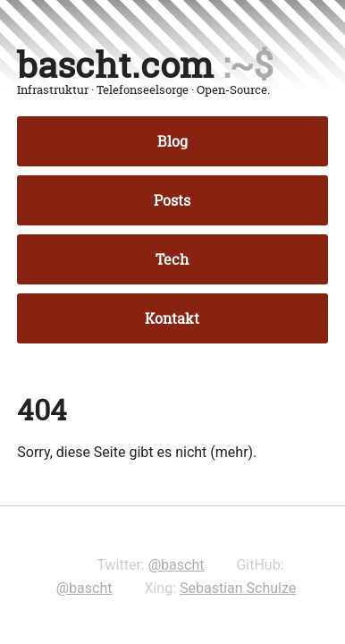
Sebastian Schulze (238, 588)
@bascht (177, 565)
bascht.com (115, 65)
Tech (172, 259)
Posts (172, 200)
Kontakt (172, 318)
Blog (172, 141)
